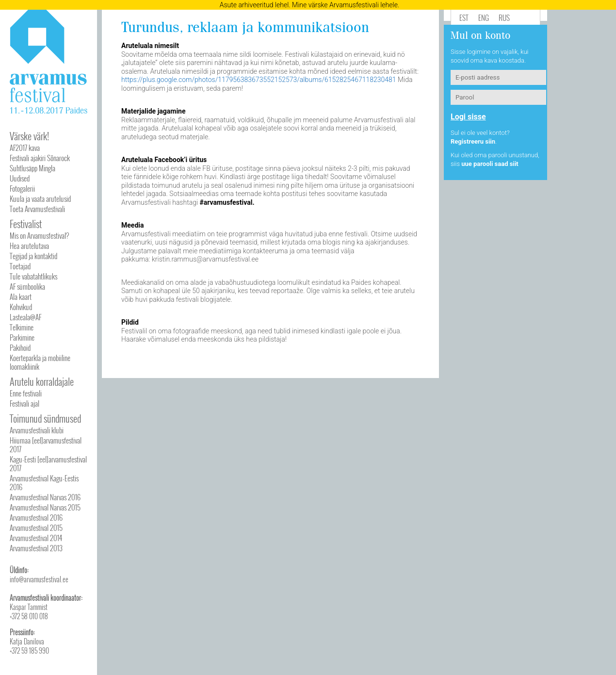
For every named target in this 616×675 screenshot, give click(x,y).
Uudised (20, 178)
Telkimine (22, 327)
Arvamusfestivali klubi (37, 430)
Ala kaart (21, 296)
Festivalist (26, 224)
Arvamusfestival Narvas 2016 (45, 497)
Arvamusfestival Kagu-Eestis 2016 (44, 482)
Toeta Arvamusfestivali (37, 209)
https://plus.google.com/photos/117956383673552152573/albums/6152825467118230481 (259, 80)
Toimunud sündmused (45, 418)
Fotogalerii (22, 188)
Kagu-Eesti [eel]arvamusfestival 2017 (48, 463)
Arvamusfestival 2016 (36, 517)
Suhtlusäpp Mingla (32, 168)
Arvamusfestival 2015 (36, 527)
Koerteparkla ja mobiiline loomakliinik (40, 362)
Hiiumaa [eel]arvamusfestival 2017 (46, 445)
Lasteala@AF (25, 317)
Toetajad (20, 266)
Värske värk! (29, 136)
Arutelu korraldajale (42, 381)
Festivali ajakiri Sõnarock (40, 158)
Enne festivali (26, 393)
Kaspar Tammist (29, 607)
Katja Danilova (27, 641)
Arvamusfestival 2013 (36, 548)
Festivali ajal (24, 403)
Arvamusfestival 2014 (36, 538)
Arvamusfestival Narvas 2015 (45, 507)
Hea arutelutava (29, 246)
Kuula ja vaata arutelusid (40, 198)
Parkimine (22, 337)
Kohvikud (21, 307)
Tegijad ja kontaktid (33, 256)
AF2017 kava (25, 148)
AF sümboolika (27, 286)
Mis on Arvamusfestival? (39, 235)
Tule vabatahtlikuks (33, 276)
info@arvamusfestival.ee (39, 579)
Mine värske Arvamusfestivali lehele (345, 5)
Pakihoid (20, 347)
